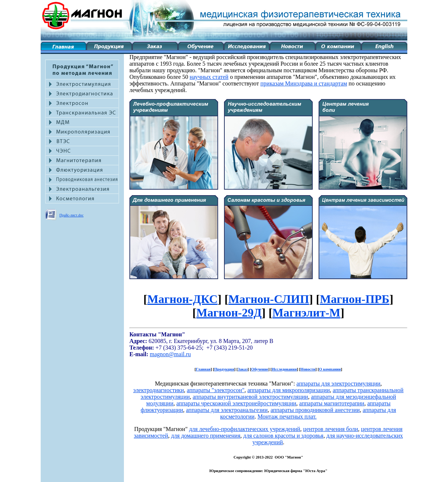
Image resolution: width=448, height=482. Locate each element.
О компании (330, 369)
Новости (308, 369)
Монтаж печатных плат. (287, 417)
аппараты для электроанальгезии (227, 410)
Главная (203, 369)
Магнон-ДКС (183, 299)
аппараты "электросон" (216, 390)
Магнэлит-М (306, 313)
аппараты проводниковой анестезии (315, 410)
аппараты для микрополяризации (289, 390)
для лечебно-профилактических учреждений (245, 429)
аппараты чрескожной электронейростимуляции (236, 403)
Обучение (260, 369)
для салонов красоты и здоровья (284, 436)
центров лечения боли (331, 429)
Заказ (243, 369)
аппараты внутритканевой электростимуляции (251, 397)
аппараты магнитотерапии (332, 403)
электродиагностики (158, 390)
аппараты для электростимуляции (339, 384)
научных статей (209, 77)
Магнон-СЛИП (269, 299)
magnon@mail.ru (170, 354)
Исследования (284, 369)
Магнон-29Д (229, 313)
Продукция (224, 369)
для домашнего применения (205, 436)
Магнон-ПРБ (355, 299)
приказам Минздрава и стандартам (304, 83)
